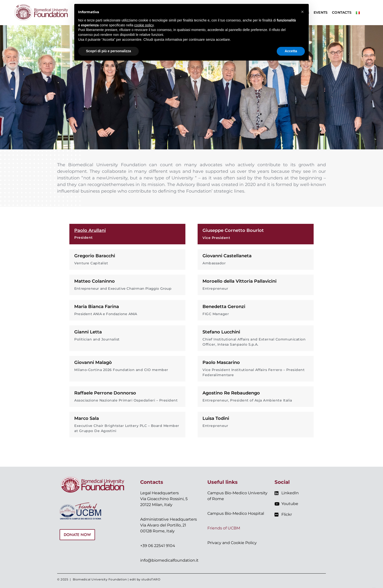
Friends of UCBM (224, 528)
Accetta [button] (291, 51)
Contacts (342, 12)
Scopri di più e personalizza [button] (108, 51)
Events (321, 12)
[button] (302, 12)
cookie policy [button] (144, 25)
